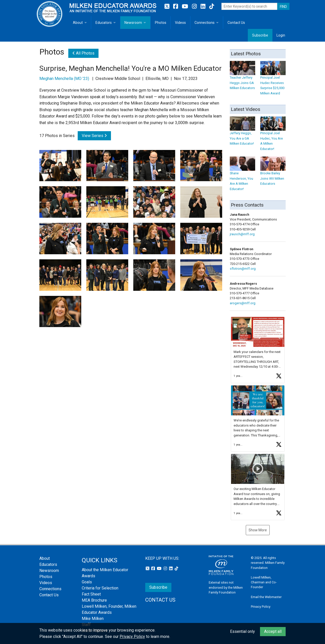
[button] (258, 350)
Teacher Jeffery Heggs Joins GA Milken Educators (242, 78)
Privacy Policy (261, 607)
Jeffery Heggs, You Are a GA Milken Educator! (242, 133)
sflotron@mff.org (243, 269)
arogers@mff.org (243, 303)
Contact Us (236, 23)
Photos (161, 23)
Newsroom (133, 23)
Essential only (242, 631)
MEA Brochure (94, 600)
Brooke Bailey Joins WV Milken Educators (273, 174)
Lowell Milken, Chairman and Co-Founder (264, 582)
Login (281, 35)
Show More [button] (258, 530)
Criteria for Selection (100, 588)
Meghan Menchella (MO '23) (64, 79)
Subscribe (260, 35)
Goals (87, 582)
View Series (94, 136)
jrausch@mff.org (242, 234)
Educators (104, 23)
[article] (258, 350)
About (78, 23)
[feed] (258, 418)
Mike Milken (93, 618)
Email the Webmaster (266, 597)
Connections (205, 23)
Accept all (273, 631)
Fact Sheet (91, 594)
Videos (180, 23)
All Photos (83, 53)
